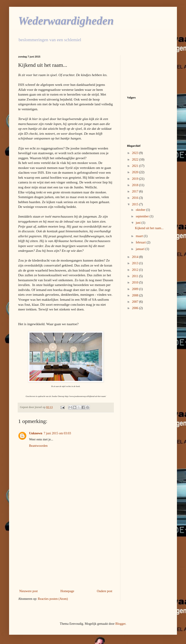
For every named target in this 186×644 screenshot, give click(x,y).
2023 (136, 153)
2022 (136, 160)
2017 (136, 191)
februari (141, 242)
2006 (136, 308)
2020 (136, 172)
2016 (136, 198)
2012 (136, 270)
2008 (136, 295)
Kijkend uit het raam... (149, 228)
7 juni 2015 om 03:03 (57, 433)
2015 (136, 204)
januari (140, 249)
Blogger (120, 624)
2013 (136, 263)
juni (138, 223)
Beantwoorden (38, 446)
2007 (136, 302)
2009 (136, 289)
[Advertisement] (66, 551)
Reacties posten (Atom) (53, 599)
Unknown (36, 433)
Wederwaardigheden (66, 21)
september (143, 216)
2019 (136, 179)
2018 (136, 185)
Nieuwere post (28, 591)
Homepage (67, 591)
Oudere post (105, 591)
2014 (136, 257)
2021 (136, 166)
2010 (136, 282)
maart (140, 236)
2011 (136, 276)
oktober (141, 210)
